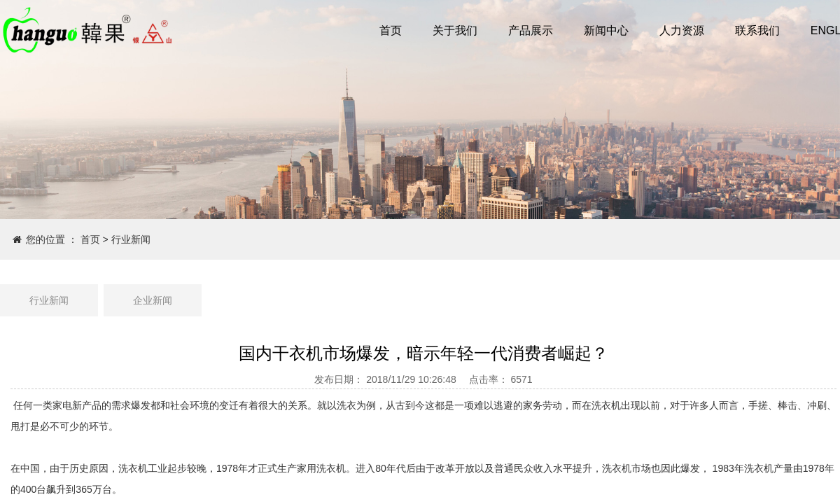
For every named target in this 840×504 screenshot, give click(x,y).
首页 (90, 239)
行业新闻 (131, 239)
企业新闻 (153, 300)
